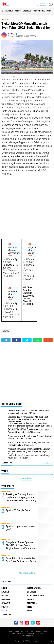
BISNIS (7, 19)
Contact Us (18, 631)
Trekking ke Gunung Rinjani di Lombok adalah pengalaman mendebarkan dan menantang (21, 497)
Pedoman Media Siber (35, 634)
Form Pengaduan (27, 636)
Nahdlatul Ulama (35, 596)
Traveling (6, 614)
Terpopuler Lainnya (27, 573)
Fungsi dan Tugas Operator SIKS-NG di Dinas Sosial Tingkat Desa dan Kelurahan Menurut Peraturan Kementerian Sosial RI (20, 548)
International (39, 11)
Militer (50, 11)
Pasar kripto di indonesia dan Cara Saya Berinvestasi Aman (21, 560)
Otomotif (6, 603)
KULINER (5, 592)
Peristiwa (32, 603)
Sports (31, 611)
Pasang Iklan (29, 631)
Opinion (31, 599)
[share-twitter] (27, 340)
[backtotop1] (52, 641)
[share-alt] (6, 340)
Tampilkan (47, 463)
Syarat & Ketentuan (18, 634)
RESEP (4, 611)
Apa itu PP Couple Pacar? (19, 510)
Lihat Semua (27, 478)
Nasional (9, 11)
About (10, 631)
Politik (18, 11)
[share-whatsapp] (38, 340)
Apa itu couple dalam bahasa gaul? (21, 528)
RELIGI (30, 607)
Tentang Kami (41, 631)
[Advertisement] (27, 207)
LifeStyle (27, 11)
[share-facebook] (16, 340)
